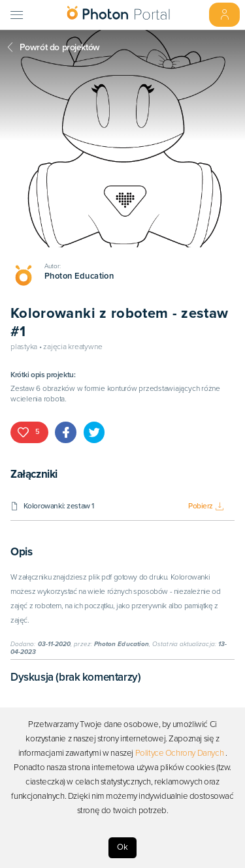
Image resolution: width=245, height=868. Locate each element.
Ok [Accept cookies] (122, 847)
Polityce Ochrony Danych (180, 753)
